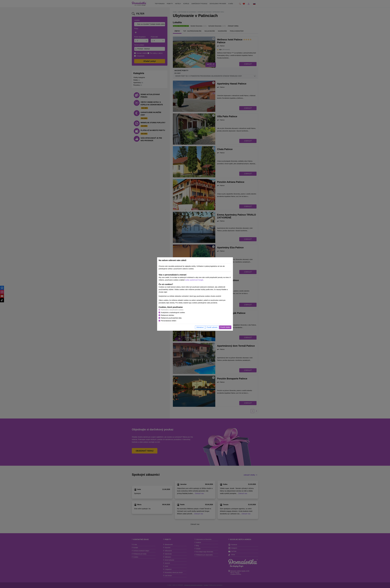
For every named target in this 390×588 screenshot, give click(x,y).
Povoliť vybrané (212, 327)
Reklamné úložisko (168, 315)
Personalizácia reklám (169, 321)
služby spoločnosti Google (194, 280)
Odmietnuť (200, 327)
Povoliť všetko (225, 327)
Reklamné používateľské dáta (171, 318)
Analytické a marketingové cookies (173, 313)
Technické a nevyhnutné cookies (172, 310)
